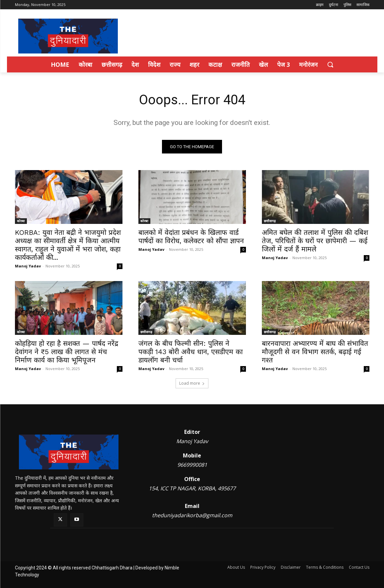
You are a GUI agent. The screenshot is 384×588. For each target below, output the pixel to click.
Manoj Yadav (28, 266)
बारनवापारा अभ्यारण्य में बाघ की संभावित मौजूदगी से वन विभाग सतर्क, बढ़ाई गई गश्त (315, 352)
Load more (192, 383)
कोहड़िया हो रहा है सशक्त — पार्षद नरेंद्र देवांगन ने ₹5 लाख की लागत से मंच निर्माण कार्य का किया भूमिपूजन (67, 352)
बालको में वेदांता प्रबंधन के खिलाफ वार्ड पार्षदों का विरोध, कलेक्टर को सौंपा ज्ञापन (191, 237)
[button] (330, 64)
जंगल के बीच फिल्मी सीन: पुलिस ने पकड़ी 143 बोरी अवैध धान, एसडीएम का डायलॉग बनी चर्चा (191, 352)
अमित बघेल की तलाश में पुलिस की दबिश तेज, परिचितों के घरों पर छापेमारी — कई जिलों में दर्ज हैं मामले (315, 241)
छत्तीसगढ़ (270, 221)
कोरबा (21, 221)
